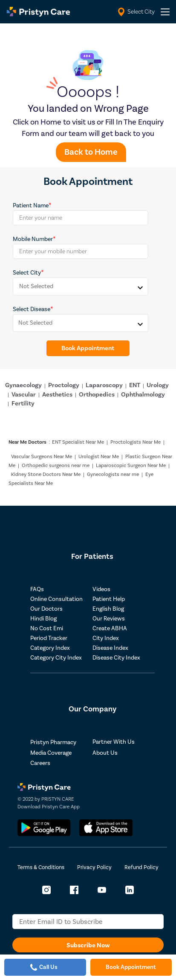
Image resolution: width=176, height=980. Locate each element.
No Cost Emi (47, 629)
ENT (135, 385)
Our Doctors (46, 609)
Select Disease (32, 309)
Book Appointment (88, 348)
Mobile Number (33, 239)
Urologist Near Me (99, 457)
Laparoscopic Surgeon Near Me (131, 466)
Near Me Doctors (27, 442)
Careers (40, 763)
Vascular (24, 395)
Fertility (23, 404)
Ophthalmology (143, 395)
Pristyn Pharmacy (53, 742)
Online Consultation (56, 599)
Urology (158, 385)
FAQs (37, 589)
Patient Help (109, 599)
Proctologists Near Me (136, 442)
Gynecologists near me (113, 474)
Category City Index (56, 658)
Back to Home (91, 152)
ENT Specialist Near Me (78, 442)
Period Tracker (49, 638)
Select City (27, 273)
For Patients (92, 557)
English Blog (108, 609)
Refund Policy (141, 867)
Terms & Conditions (41, 867)
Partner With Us (114, 742)
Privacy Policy (94, 867)
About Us (105, 753)
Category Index (50, 648)
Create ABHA (110, 629)
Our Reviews (109, 619)
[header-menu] (165, 12)
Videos (101, 589)
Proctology (64, 385)
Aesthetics (57, 395)
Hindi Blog (43, 619)
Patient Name (31, 206)
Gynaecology (23, 385)
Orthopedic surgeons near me (56, 466)
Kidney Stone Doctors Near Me (46, 474)
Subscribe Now (88, 945)
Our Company (92, 709)
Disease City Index (116, 658)
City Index (106, 638)
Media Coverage (51, 753)
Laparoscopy (104, 385)
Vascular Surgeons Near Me (42, 457)
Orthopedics (97, 395)
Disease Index (110, 648)
